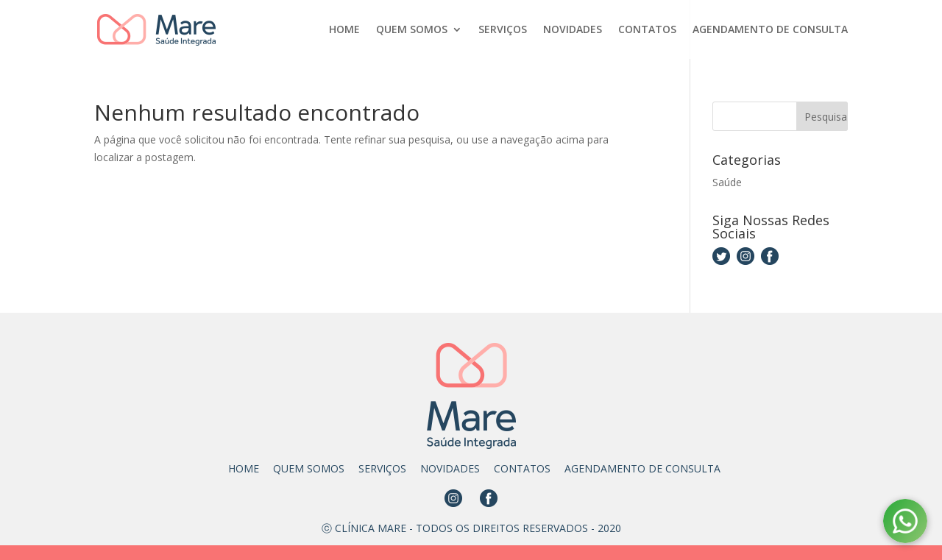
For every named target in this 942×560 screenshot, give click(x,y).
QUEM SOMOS (412, 30)
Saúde (727, 182)
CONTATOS (647, 30)
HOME (344, 30)
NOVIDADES (573, 30)
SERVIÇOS (503, 30)
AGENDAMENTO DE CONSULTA (770, 30)
